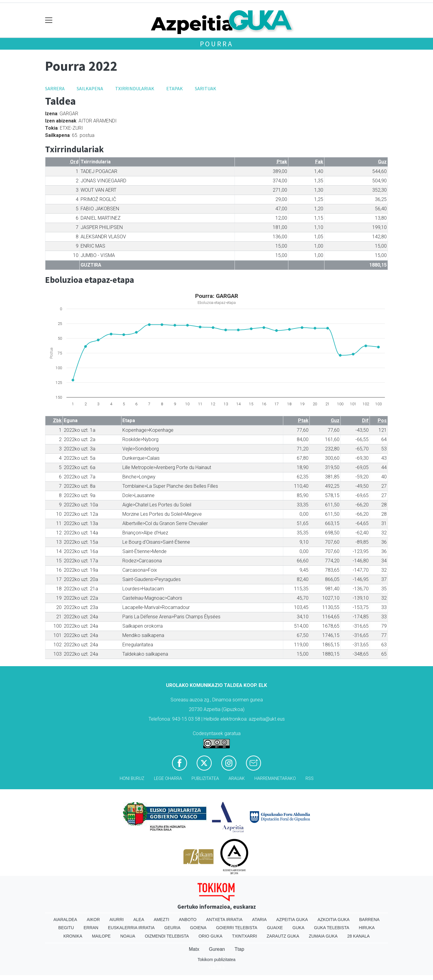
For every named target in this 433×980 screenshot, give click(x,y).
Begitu (66, 928)
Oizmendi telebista (167, 936)
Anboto (188, 920)
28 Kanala (359, 936)
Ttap (239, 949)
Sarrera (55, 88)
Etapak (175, 88)
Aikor (93, 920)
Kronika (73, 936)
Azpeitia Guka (292, 920)
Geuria (172, 928)
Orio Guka (210, 936)
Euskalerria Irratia (131, 928)
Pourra (217, 44)
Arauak (237, 779)
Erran (91, 928)
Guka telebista (332, 928)
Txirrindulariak (135, 88)
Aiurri (117, 920)
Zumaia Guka (323, 936)
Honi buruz (132, 779)
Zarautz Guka (283, 936)
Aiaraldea (65, 920)
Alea (139, 920)
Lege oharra (168, 779)
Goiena (198, 928)
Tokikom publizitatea (216, 960)
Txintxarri (245, 936)
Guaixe (275, 928)
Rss (310, 779)
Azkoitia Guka (334, 920)
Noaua (128, 936)
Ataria (259, 920)
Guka (299, 928)
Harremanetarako (275, 779)
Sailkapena (90, 88)
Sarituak (206, 88)
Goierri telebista (236, 928)
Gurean (217, 949)
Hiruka (367, 928)
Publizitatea (205, 779)
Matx (194, 949)
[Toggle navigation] (49, 20)
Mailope (101, 936)
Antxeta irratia (224, 920)
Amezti (161, 920)
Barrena (369, 920)
